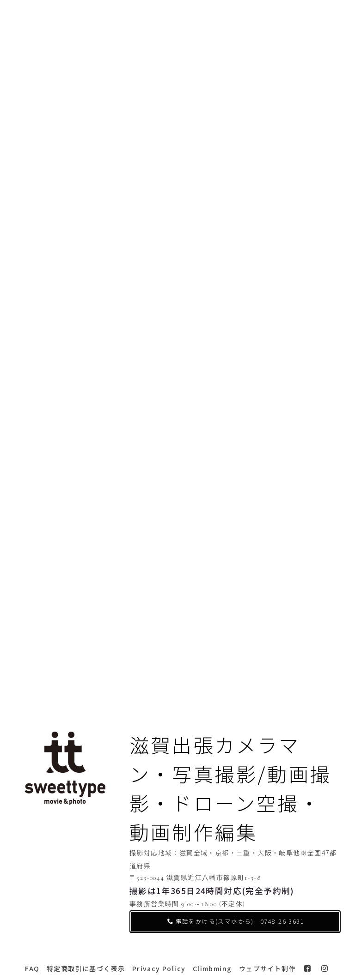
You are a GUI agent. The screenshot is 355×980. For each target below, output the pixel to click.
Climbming (212, 968)
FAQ (32, 968)
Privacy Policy (159, 968)
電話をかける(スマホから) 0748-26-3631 (236, 921)
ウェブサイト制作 (267, 968)
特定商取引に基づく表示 (86, 968)
